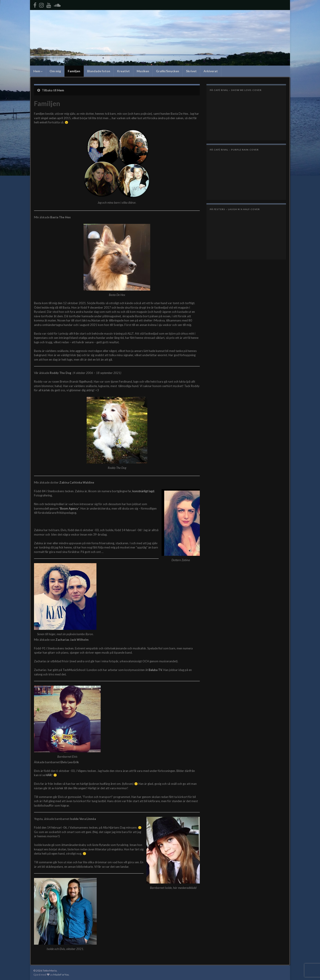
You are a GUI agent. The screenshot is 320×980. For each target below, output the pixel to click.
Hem (38, 71)
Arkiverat (211, 71)
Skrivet (191, 71)
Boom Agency (69, 508)
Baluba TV (155, 670)
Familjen (74, 71)
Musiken (143, 71)
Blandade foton (99, 71)
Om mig (55, 71)
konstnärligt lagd (143, 491)
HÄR (49, 775)
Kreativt (123, 71)
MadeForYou (61, 975)
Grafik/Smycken (168, 71)
